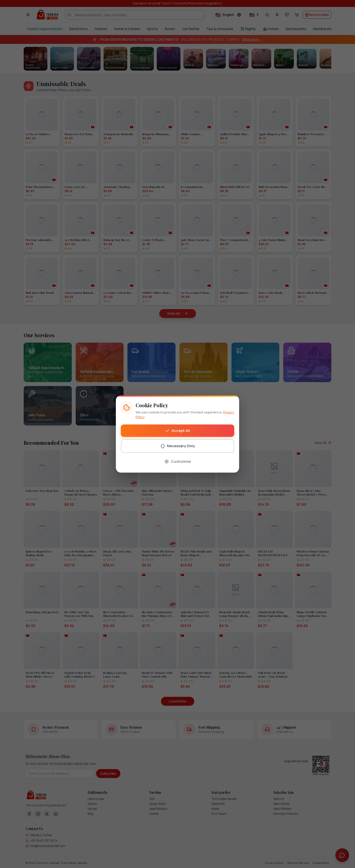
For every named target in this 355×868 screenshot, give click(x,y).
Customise (178, 461)
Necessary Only (178, 446)
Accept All (177, 431)
